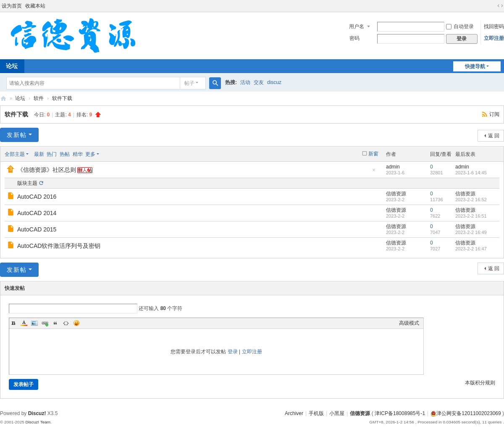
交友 (259, 82)
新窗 (373, 154)
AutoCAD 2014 (37, 213)
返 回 (494, 136)
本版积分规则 (480, 383)
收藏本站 (35, 6)
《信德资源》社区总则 (47, 170)
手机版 (316, 413)
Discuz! (37, 413)
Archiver (294, 413)
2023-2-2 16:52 (471, 200)
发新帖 (17, 135)
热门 (52, 154)
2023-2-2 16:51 (471, 216)
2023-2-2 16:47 (471, 249)
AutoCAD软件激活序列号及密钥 (59, 246)
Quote (55, 323)
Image (34, 323)
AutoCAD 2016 (37, 197)
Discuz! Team (38, 422)
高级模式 (409, 323)
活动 (245, 82)
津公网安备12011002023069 (466, 413)
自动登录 (460, 26)
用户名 (357, 26)
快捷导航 (475, 66)
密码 (354, 38)
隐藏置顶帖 (374, 172)
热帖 (65, 154)
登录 (233, 352)
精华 (78, 154)
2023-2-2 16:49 (471, 232)
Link (45, 323)
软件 (39, 98)
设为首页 (12, 6)
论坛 (20, 98)
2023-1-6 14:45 (471, 173)
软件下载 (62, 98)
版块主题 (27, 183)
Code (66, 323)
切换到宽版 (500, 6)
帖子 (189, 83)
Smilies (76, 323)
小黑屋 (337, 413)
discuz (274, 82)
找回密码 (494, 26)
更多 (90, 154)
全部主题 (15, 154)
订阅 (494, 114)
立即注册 (494, 38)
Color (24, 323)
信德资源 (3, 99)
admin (393, 167)
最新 (39, 154)
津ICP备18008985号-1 (400, 413)
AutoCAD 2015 (37, 229)
